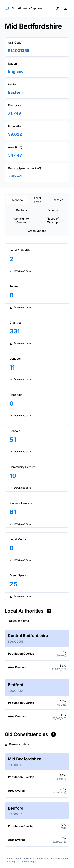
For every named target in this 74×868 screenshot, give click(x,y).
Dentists (22, 210)
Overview (17, 200)
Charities (57, 200)
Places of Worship (52, 220)
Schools (53, 210)
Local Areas (37, 200)
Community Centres (21, 220)
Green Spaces (37, 231)
